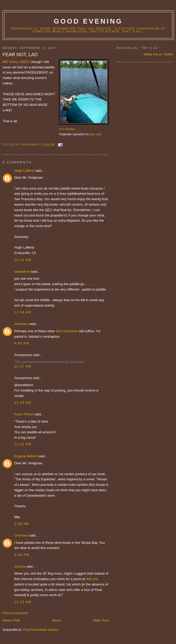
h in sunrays (67, 129)
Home (57, 620)
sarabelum (22, 272)
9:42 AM (22, 343)
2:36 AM (22, 524)
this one (92, 579)
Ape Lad (95, 134)
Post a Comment (15, 613)
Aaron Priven (24, 414)
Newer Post (11, 620)
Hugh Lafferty (24, 171)
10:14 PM (23, 260)
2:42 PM (22, 555)
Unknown (21, 324)
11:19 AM (23, 403)
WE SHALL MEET (16, 62)
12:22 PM (23, 444)
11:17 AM (23, 366)
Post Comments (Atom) (41, 630)
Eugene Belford (26, 456)
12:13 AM (23, 602)
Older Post (101, 620)
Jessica (20, 566)
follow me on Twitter (159, 54)
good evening (88, 21)
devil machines (67, 331)
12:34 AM (23, 312)
